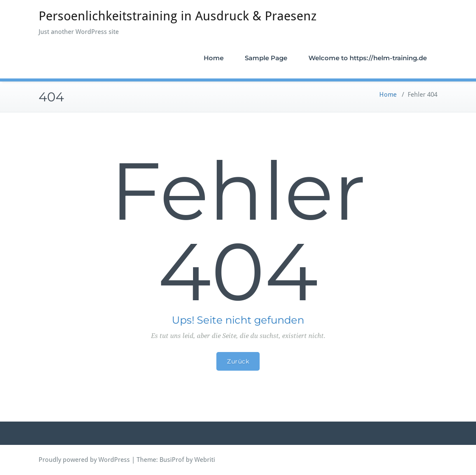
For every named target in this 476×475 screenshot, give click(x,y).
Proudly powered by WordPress (84, 460)
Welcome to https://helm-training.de (368, 58)
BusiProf (172, 460)
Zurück (238, 361)
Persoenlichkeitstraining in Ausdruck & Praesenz (178, 16)
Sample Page (266, 58)
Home (214, 58)
